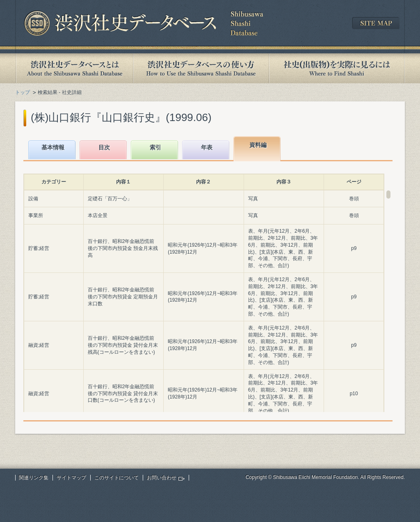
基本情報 (53, 147)
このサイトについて (116, 478)
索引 (155, 147)
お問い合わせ (162, 478)
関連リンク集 (34, 478)
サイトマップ (71, 478)
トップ (23, 92)
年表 (207, 147)
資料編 (258, 145)
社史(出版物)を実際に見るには (337, 68)
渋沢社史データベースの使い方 (201, 68)
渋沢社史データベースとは (74, 68)
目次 (104, 147)
